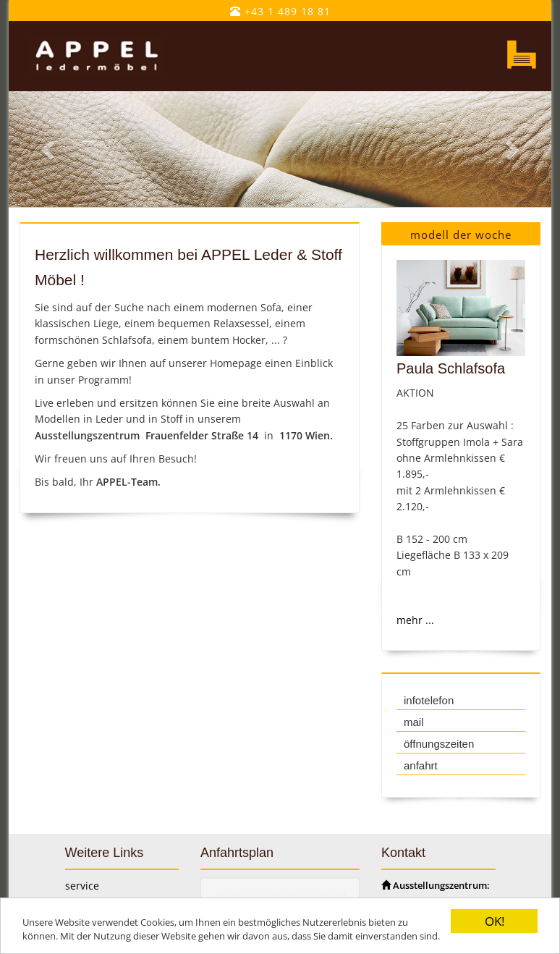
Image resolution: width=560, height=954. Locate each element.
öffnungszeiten (439, 744)
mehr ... (415, 620)
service (82, 886)
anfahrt (421, 765)
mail (414, 722)
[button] (50, 149)
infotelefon (429, 700)
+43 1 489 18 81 (280, 11)
